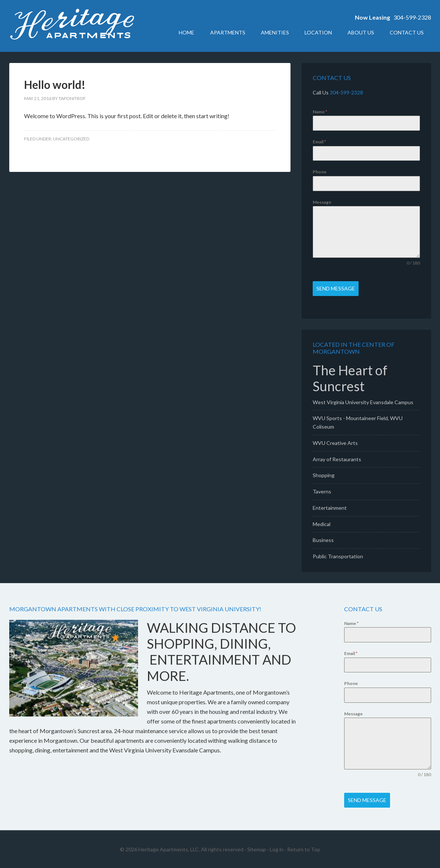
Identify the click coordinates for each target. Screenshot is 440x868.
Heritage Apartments (72, 26)
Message (322, 202)
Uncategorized (71, 139)
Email (319, 142)
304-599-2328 (412, 17)
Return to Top (304, 849)
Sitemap (257, 849)
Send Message (336, 288)
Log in (277, 849)
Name (320, 112)
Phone (320, 172)
